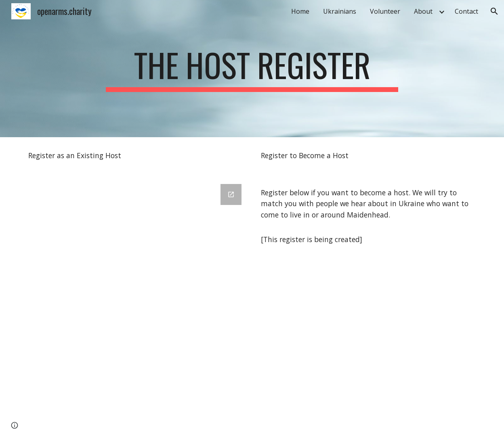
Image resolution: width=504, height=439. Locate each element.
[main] (252, 69)
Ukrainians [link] (340, 11)
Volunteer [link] (385, 11)
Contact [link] (466, 11)
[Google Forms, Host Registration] (135, 307)
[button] (494, 11)
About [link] (423, 11)
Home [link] (300, 11)
